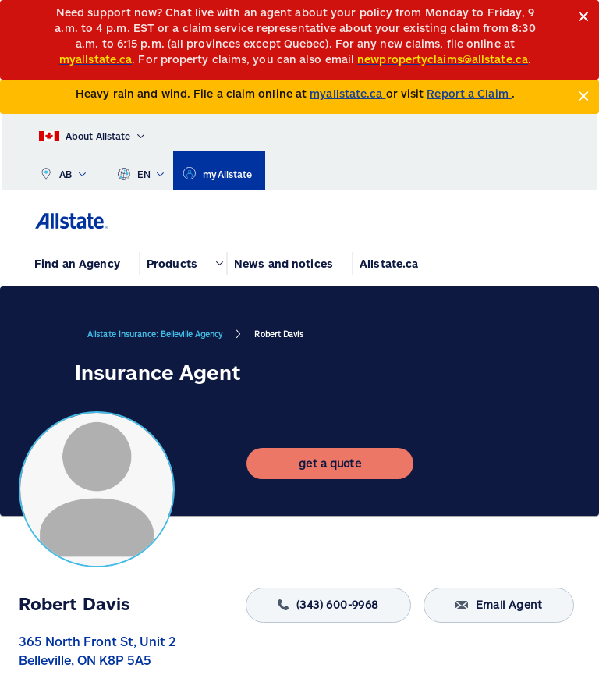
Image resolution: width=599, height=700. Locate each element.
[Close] (584, 17)
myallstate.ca (347, 93)
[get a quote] (330, 464)
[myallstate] (219, 171)
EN (141, 171)
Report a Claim (469, 93)
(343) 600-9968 (328, 605)
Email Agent (499, 605)
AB (62, 171)
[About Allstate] (92, 133)
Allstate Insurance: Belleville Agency (155, 334)
